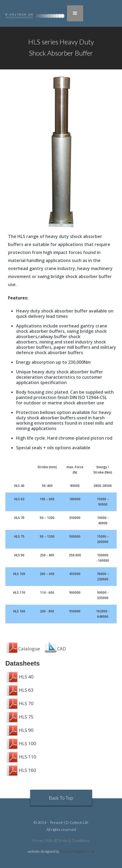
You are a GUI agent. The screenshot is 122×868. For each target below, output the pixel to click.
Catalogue (23, 649)
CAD (62, 649)
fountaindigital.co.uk (77, 851)
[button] (75, 13)
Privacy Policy (43, 840)
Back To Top (61, 798)
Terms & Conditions (74, 840)
